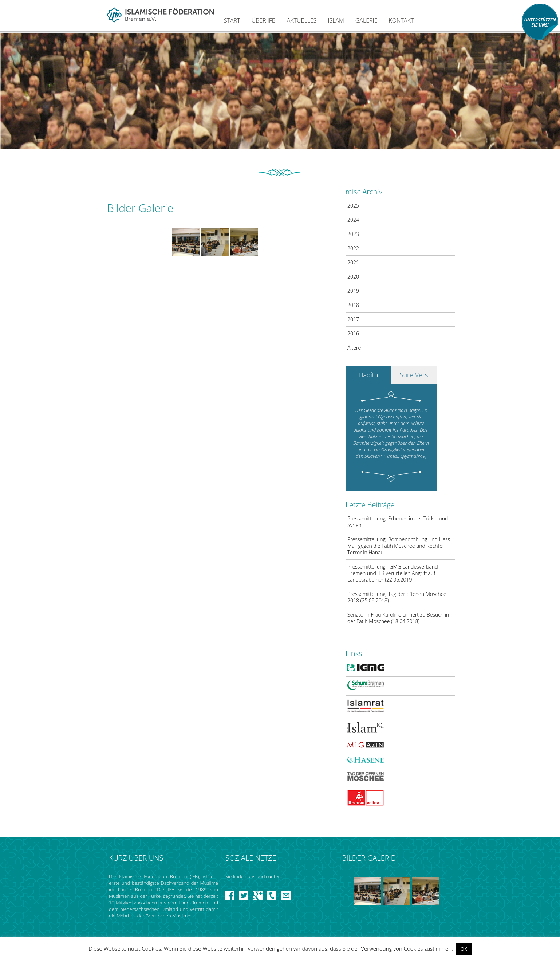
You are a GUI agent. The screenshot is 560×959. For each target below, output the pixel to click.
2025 (353, 206)
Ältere (354, 348)
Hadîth (368, 375)
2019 (353, 291)
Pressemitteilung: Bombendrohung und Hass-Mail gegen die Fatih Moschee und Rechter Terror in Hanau (400, 546)
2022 (353, 248)
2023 (353, 234)
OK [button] (464, 949)
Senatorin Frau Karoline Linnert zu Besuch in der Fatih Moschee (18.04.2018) (398, 618)
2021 (353, 262)
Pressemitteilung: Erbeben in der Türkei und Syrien (398, 522)
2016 (353, 333)
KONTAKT (401, 20)
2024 (353, 220)
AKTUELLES (302, 20)
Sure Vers (414, 375)
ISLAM (336, 20)
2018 (353, 305)
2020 (353, 277)
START (232, 20)
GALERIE (366, 20)
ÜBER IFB (264, 20)
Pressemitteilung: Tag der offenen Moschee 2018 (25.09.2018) (397, 597)
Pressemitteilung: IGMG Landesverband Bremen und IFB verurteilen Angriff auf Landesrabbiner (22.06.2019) (393, 573)
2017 (353, 319)
